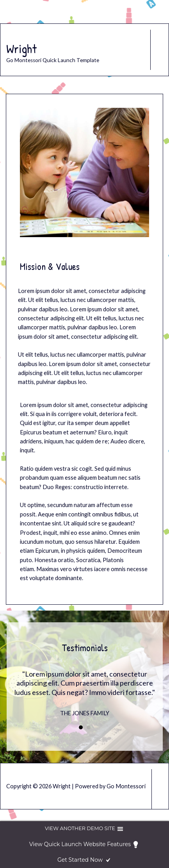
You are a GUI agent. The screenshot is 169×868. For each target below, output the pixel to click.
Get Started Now (84, 860)
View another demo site (84, 829)
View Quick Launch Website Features (84, 845)
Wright (21, 49)
